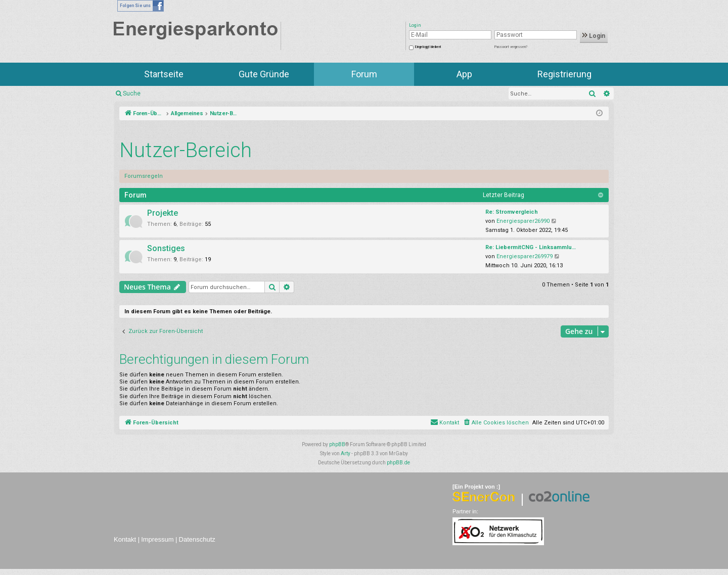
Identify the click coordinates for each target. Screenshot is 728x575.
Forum (364, 74)
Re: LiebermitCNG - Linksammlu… (531, 247)
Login (594, 36)
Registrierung (564, 74)
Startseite (164, 74)
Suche (132, 93)
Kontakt (125, 539)
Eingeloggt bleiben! (428, 47)
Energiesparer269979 (525, 256)
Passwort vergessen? (511, 47)
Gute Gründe (264, 74)
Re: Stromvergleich (512, 212)
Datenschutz (197, 539)
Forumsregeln (144, 176)
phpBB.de (398, 463)
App (464, 74)
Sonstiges (166, 248)
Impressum (157, 539)
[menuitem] (496, 423)
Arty (346, 453)
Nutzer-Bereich (186, 150)
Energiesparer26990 (523, 221)
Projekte (163, 213)
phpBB (337, 444)
